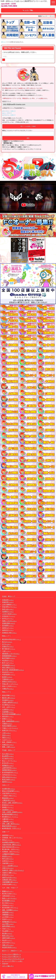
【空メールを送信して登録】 (28, 126)
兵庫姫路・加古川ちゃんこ (11, 852)
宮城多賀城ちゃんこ (9, 623)
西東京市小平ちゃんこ (9, 730)
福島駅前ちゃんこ (8, 630)
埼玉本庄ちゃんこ (8, 672)
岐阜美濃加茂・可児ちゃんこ (12, 828)
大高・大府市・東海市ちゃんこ (12, 812)
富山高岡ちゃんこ (8, 756)
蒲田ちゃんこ (6, 737)
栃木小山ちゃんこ (8, 663)
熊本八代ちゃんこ (8, 936)
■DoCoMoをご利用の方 (9, 111)
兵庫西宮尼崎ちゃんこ (9, 884)
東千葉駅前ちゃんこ (9, 649)
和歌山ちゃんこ (7, 840)
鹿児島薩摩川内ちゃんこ (10, 907)
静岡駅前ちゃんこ (8, 805)
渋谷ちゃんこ (6, 735)
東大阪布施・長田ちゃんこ (11, 849)
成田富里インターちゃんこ (11, 653)
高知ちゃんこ (6, 929)
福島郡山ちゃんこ (8, 628)
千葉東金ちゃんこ (8, 679)
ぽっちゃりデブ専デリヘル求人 (12, 961)
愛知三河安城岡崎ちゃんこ (11, 791)
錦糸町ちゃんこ (7, 677)
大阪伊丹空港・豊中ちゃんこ (12, 845)
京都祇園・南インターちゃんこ (12, 838)
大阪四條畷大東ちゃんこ (10, 882)
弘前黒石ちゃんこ (8, 611)
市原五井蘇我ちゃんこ (9, 726)
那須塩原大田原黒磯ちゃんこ (12, 714)
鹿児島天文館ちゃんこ (9, 893)
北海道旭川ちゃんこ (9, 616)
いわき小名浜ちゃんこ (9, 614)
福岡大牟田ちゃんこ (9, 943)
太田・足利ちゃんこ (9, 707)
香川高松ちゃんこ (8, 903)
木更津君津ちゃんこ (9, 674)
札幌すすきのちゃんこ (9, 621)
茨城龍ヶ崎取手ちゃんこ (10, 702)
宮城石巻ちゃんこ (8, 602)
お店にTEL (28, 10)
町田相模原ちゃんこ (9, 665)
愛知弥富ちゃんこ (8, 798)
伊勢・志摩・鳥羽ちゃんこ (11, 824)
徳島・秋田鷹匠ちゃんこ (10, 910)
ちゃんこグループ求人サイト (12, 956)
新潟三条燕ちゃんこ (9, 779)
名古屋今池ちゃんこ (9, 789)
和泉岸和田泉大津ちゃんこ (11, 847)
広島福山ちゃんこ (8, 905)
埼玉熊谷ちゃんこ (8, 660)
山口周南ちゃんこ (8, 917)
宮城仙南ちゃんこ (8, 600)
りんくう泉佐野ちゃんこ (10, 866)
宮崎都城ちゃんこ (8, 912)
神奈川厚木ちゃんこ (9, 667)
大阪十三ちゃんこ (8, 868)
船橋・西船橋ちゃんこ (9, 742)
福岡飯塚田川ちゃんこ (9, 922)
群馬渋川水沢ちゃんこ (9, 681)
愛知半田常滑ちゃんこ (9, 826)
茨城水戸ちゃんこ (8, 646)
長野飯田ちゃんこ (8, 765)
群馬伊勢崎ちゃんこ (9, 695)
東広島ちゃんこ (7, 933)
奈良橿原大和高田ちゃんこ (11, 842)
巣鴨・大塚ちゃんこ (9, 747)
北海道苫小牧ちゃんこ (9, 633)
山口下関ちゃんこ (8, 924)
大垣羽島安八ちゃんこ (9, 793)
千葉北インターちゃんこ (10, 728)
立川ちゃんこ (6, 644)
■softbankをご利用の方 (9, 115)
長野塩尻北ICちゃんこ (9, 775)
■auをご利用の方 (7, 113)
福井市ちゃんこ (7, 782)
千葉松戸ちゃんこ (8, 689)
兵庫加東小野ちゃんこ (9, 880)
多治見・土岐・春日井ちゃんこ (12, 803)
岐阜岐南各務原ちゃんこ (10, 814)
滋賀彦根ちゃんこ (8, 835)
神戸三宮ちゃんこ (8, 859)
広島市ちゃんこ (7, 919)
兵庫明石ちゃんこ (8, 861)
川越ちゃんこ (6, 651)
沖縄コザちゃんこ (8, 945)
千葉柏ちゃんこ (7, 723)
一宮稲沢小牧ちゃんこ (9, 796)
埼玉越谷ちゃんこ (8, 700)
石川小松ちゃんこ (8, 754)
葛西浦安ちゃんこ (8, 716)
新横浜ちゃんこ (7, 719)
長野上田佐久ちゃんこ (9, 777)
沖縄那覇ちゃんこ (8, 914)
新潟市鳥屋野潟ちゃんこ (10, 772)
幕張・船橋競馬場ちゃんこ (11, 721)
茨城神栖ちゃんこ (8, 712)
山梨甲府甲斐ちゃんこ (9, 768)
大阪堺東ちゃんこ (8, 863)
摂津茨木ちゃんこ (8, 875)
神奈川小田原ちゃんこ (9, 686)
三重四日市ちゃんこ (9, 800)
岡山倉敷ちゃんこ (8, 931)
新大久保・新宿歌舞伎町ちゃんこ (13, 670)
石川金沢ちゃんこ (8, 758)
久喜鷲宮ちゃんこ (8, 709)
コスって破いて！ (8, 966)
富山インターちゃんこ (9, 761)
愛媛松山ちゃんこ (8, 891)
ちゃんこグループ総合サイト (12, 954)
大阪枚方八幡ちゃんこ (9, 873)
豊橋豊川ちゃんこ (8, 807)
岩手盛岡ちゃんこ (8, 625)
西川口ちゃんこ (7, 642)
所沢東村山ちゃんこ (9, 705)
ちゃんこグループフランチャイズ (13, 959)
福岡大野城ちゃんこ (9, 926)
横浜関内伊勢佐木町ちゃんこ (12, 639)
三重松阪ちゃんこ (8, 819)
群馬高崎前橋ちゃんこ (9, 656)
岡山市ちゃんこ (7, 940)
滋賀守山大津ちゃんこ (9, 877)
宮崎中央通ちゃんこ (9, 938)
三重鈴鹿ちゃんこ (8, 821)
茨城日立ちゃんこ (8, 744)
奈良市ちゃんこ (7, 856)
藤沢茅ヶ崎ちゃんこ (9, 698)
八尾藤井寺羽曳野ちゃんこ (11, 854)
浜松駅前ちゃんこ (8, 810)
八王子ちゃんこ (7, 740)
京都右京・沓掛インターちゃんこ (13, 870)
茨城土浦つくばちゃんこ (10, 684)
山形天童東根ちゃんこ (9, 604)
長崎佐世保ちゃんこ (9, 896)
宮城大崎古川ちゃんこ (9, 607)
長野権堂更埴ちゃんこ (9, 770)
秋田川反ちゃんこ (8, 609)
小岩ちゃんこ (6, 733)
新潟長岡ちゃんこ (8, 763)
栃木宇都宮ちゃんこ (9, 658)
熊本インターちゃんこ (9, 898)
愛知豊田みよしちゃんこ (10, 817)
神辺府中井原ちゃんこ (9, 947)
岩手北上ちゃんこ (8, 618)
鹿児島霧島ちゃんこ (9, 900)
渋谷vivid (5, 963)
